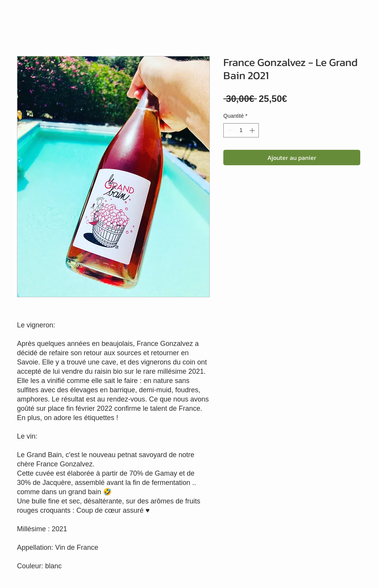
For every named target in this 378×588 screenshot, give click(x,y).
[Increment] (253, 130)
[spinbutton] (241, 130)
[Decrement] (229, 130)
